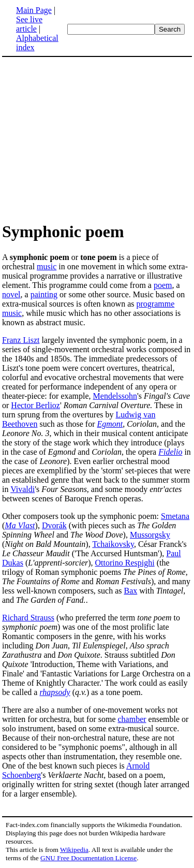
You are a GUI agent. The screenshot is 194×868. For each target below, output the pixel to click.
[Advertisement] (89, 139)
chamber (132, 719)
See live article (29, 24)
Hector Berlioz (35, 405)
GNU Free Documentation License (88, 858)
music (47, 266)
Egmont (110, 424)
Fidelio (170, 452)
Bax (131, 591)
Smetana (175, 516)
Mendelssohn (115, 396)
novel (11, 294)
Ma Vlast (20, 525)
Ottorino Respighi (125, 563)
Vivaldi (23, 489)
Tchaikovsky (113, 544)
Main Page (34, 10)
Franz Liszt (21, 340)
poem (163, 285)
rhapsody (55, 692)
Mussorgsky (150, 535)
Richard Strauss (28, 618)
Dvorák (54, 525)
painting (44, 294)
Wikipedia (74, 850)
